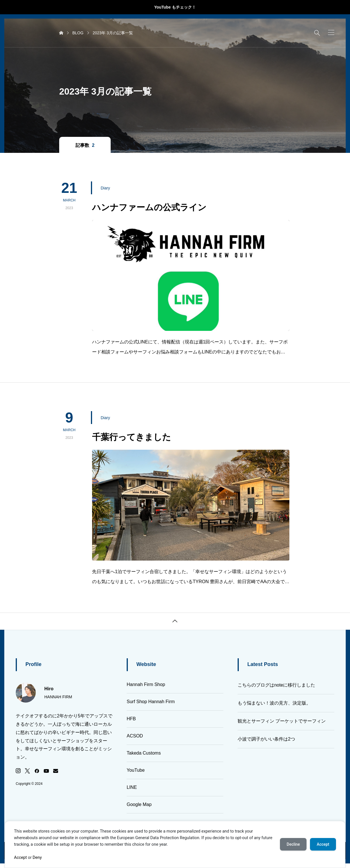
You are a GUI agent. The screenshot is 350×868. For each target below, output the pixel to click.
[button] (331, 32)
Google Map (139, 804)
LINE (132, 787)
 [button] (175, 621)
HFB (131, 719)
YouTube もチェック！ (175, 7)
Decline (293, 844)
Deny (37, 858)
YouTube (136, 770)
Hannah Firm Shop (146, 684)
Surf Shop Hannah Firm (151, 702)
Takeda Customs (144, 753)
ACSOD (135, 736)
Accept (20, 858)
